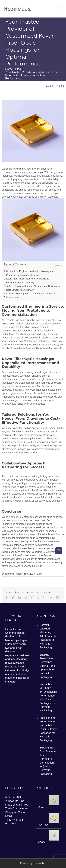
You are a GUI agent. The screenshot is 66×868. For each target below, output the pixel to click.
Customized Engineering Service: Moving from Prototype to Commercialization (30, 273)
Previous (49, 86)
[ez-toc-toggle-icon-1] (57, 266)
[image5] (33, 131)
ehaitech (9, 574)
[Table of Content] (58, 265)
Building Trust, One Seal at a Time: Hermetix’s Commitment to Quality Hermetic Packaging (48, 761)
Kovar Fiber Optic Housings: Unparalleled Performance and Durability (28, 281)
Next (59, 86)
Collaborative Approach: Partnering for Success (31, 294)
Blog (39, 574)
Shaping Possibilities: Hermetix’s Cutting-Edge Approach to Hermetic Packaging (47, 666)
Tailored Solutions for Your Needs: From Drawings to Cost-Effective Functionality (33, 288)
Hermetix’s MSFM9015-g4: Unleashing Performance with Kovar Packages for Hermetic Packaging (48, 697)
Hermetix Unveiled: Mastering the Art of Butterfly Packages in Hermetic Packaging (48, 636)
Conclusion (12, 297)
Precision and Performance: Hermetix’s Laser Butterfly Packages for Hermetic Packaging (48, 729)
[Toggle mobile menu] (61, 9)
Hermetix (39, 863)
